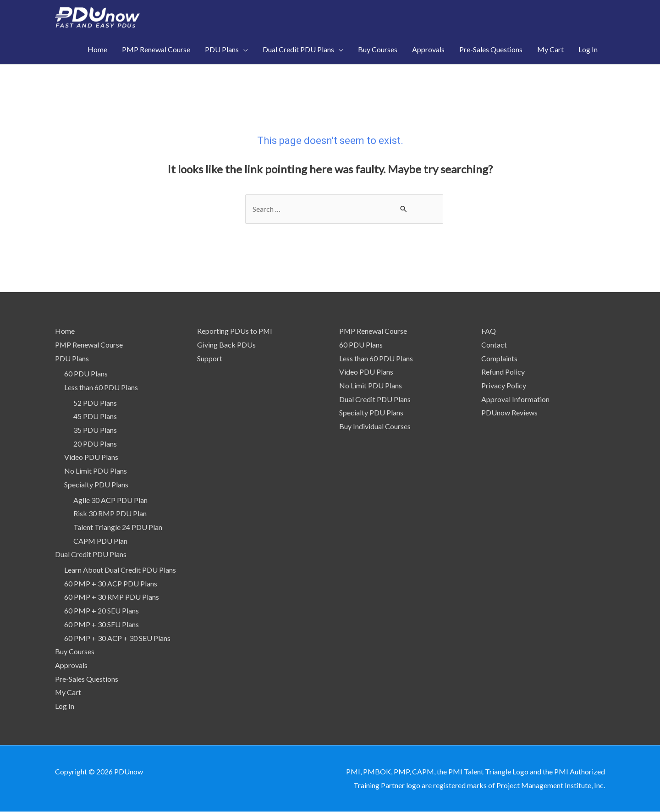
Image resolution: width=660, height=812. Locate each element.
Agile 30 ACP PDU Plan (110, 500)
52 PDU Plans (95, 403)
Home (65, 331)
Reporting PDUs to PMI (235, 331)
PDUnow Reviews (509, 412)
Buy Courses (75, 651)
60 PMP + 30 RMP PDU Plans (112, 597)
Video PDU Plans (91, 457)
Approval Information (515, 399)
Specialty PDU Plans (96, 484)
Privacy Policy (504, 385)
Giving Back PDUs (226, 345)
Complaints (499, 358)
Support (210, 358)
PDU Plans (72, 358)
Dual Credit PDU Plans (91, 554)
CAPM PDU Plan (100, 541)
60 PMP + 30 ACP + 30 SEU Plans (117, 638)
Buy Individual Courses (375, 426)
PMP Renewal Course (89, 345)
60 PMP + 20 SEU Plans (102, 610)
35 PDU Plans (95, 430)
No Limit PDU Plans (96, 471)
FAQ (489, 331)
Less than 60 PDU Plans (101, 387)
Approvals (71, 665)
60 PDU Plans (86, 373)
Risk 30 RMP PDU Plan (110, 513)
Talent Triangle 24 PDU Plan (118, 527)
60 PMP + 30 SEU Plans (102, 624)
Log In (65, 706)
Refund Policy (503, 372)
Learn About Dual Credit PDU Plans (120, 570)
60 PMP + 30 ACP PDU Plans (111, 583)
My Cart (68, 692)
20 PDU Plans (95, 444)
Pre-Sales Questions (87, 679)
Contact (494, 345)
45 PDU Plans (95, 416)
